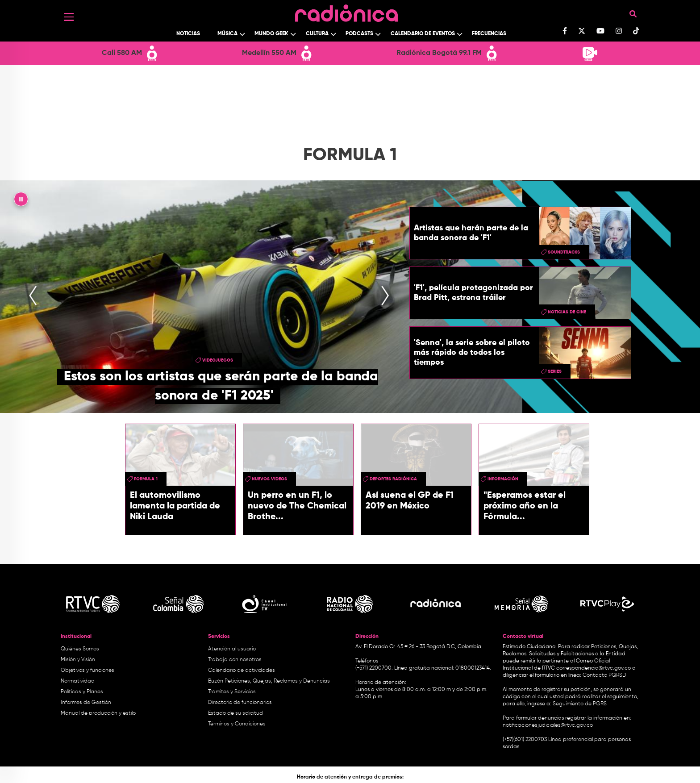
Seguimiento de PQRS (580, 704)
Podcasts (359, 34)
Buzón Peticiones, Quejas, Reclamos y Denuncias (269, 681)
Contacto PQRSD (604, 675)
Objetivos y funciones (87, 671)
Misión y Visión (78, 660)
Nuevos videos (269, 479)
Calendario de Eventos (423, 34)
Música (227, 34)
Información (503, 479)
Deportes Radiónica (393, 479)
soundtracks (564, 252)
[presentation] (33, 296)
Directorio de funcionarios (240, 703)
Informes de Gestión (86, 703)
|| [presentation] (21, 201)
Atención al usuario (232, 649)
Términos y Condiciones (237, 724)
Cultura (317, 34)
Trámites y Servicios (232, 692)
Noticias (188, 34)
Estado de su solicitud (235, 713)
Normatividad (78, 681)
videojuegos (218, 360)
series (555, 371)
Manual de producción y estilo (98, 713)
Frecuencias (489, 34)
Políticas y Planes (82, 692)
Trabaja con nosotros (235, 660)
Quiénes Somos (80, 649)
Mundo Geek (271, 34)
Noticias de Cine (567, 312)
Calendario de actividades (242, 671)
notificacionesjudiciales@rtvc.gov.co (548, 725)
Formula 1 (146, 479)
